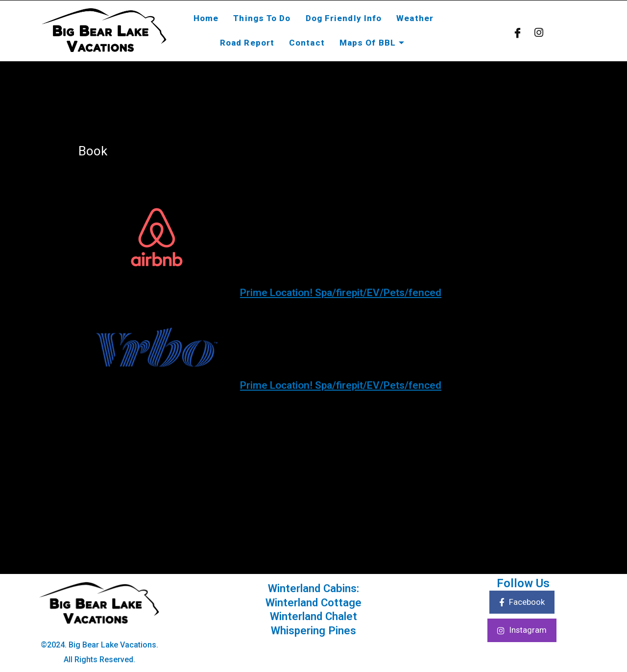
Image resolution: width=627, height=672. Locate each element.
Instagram (522, 632)
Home (206, 18)
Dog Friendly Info (344, 18)
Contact (307, 43)
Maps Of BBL (373, 43)
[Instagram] (539, 32)
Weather (415, 18)
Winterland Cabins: (314, 588)
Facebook (522, 603)
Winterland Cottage (314, 602)
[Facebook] (518, 32)
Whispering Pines (314, 630)
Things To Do (262, 18)
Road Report (247, 43)
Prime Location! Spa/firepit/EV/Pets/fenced (366, 292)
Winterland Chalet (314, 616)
